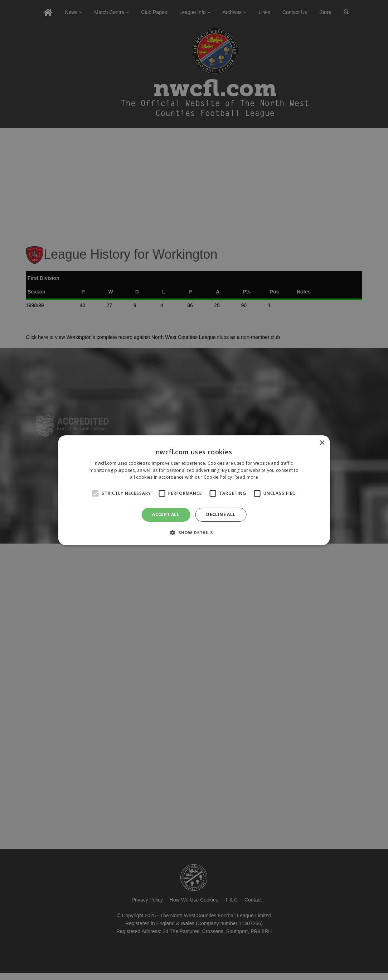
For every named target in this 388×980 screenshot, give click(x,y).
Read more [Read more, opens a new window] (246, 477)
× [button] (322, 443)
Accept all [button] (166, 514)
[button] (194, 532)
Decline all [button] (221, 514)
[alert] (194, 490)
